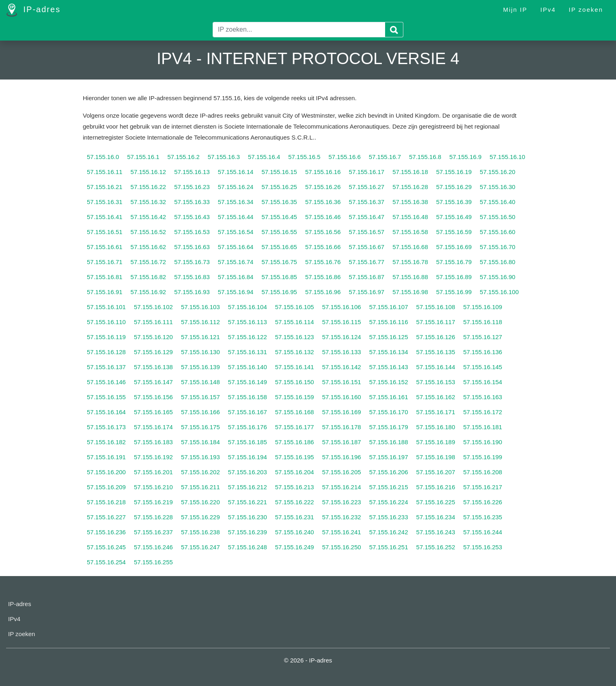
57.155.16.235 (483, 517)
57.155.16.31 (105, 202)
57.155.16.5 (304, 157)
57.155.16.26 (323, 187)
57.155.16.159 (295, 397)
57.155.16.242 (389, 532)
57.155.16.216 (436, 487)
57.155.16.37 (367, 202)
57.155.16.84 (236, 277)
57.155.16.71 (105, 262)
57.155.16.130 (200, 352)
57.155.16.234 (436, 517)
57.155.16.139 (200, 367)
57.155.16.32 (149, 202)
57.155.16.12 (149, 172)
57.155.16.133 (342, 352)
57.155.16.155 (106, 397)
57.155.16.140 (248, 367)
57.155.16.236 (106, 532)
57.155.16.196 (342, 457)
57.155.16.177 (295, 427)
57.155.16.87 (367, 277)
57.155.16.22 (149, 187)
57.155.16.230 (248, 517)
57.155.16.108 (436, 307)
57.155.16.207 (436, 472)
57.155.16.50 (498, 217)
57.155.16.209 (106, 487)
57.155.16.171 (436, 412)
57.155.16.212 (248, 487)
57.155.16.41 (105, 217)
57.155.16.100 (499, 292)
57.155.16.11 (105, 172)
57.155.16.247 (200, 547)
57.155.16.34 (236, 202)
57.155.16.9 (465, 157)
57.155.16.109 (483, 307)
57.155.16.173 (106, 427)
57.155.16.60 (498, 232)
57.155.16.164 (106, 412)
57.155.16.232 (342, 517)
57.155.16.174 (153, 427)
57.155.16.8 (425, 157)
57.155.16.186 (295, 442)
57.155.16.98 (410, 292)
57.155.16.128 (106, 352)
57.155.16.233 (389, 517)
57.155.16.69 (454, 247)
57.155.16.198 (436, 457)
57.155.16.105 (295, 307)
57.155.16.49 (454, 217)
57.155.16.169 (342, 412)
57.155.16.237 (153, 532)
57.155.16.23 (192, 187)
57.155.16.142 (342, 367)
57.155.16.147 (153, 382)
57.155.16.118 (483, 322)
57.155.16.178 (342, 427)
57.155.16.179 (389, 427)
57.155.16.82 (149, 277)
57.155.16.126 (436, 337)
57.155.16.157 (200, 397)
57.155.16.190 (483, 442)
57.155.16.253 (483, 547)
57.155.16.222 (295, 502)
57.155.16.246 (153, 547)
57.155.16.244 (483, 532)
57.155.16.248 (248, 547)
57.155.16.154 (483, 382)
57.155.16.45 (279, 217)
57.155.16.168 (295, 412)
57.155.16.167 (248, 412)
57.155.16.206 (389, 472)
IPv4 (548, 10)
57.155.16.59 (454, 232)
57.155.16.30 (498, 187)
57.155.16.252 (436, 547)
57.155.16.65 (279, 247)
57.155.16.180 (436, 427)
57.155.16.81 (105, 277)
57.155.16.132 (295, 352)
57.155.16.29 (454, 187)
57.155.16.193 (200, 457)
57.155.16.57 (367, 232)
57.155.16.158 (248, 397)
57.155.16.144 (436, 367)
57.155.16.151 (342, 382)
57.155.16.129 (153, 352)
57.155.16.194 (248, 457)
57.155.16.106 (342, 307)
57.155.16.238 (200, 532)
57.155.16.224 (389, 502)
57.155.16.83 (192, 277)
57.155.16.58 (410, 232)
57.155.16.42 (149, 217)
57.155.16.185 (248, 442)
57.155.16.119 (106, 337)
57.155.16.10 (508, 157)
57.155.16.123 (295, 337)
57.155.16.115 (342, 322)
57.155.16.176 (248, 427)
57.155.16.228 (153, 517)
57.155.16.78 (410, 262)
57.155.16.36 (323, 202)
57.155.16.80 (498, 262)
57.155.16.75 (279, 262)
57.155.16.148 (200, 382)
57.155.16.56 (323, 232)
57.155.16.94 (236, 292)
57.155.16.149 (248, 382)
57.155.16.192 (153, 457)
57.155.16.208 (483, 472)
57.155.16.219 (153, 502)
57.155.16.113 (248, 322)
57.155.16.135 (436, 352)
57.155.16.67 (367, 247)
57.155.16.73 (192, 262)
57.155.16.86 (323, 277)
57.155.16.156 (153, 397)
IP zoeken (586, 10)
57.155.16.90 (498, 277)
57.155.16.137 (106, 367)
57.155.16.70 (498, 247)
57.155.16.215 (389, 487)
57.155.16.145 (483, 367)
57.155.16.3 (224, 157)
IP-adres (33, 10)
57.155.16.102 (153, 307)
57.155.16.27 (367, 187)
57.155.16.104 (248, 307)
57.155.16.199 (483, 457)
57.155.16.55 (279, 232)
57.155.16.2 (184, 157)
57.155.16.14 (236, 172)
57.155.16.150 (295, 382)
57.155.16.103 (200, 307)
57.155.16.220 (200, 502)
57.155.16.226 (483, 502)
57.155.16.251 (389, 547)
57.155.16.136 (483, 352)
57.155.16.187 (342, 442)
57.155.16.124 (342, 337)
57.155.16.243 (436, 532)
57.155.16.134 (389, 352)
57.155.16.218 (106, 502)
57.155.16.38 (410, 202)
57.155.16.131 (248, 352)
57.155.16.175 (200, 427)
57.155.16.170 (389, 412)
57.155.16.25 (279, 187)
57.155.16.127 (483, 337)
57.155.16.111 (153, 322)
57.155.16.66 (323, 247)
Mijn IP (515, 10)
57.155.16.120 (153, 337)
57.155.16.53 (192, 232)
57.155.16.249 (295, 547)
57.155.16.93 (192, 292)
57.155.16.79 (454, 262)
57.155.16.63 (192, 247)
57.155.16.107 (389, 307)
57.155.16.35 (279, 202)
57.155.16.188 (389, 442)
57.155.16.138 (153, 367)
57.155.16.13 (192, 172)
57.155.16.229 (200, 517)
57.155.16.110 (106, 322)
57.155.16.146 (106, 382)
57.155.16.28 (410, 187)
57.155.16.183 (153, 442)
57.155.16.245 (106, 547)
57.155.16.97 (367, 292)
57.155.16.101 (106, 307)
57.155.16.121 (200, 337)
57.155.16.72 (149, 262)
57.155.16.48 (410, 217)
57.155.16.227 (106, 517)
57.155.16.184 (200, 442)
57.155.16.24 (236, 187)
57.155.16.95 (279, 292)
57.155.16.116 (389, 322)
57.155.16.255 (153, 562)
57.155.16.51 (105, 232)
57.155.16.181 (483, 427)
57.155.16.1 (143, 157)
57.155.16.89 (454, 277)
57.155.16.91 (105, 292)
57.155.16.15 (279, 172)
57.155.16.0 (103, 157)
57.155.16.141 (295, 367)
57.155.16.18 (410, 172)
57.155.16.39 (454, 202)
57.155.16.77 (367, 262)
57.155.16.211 (200, 487)
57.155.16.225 (436, 502)
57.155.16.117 (436, 322)
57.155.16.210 (153, 487)
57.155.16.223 (342, 502)
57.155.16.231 (295, 517)
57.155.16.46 (323, 217)
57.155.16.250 (342, 547)
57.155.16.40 (498, 202)
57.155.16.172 (483, 412)
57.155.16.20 (498, 172)
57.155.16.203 (248, 472)
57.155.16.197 (389, 457)
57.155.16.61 (105, 247)
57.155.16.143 (389, 367)
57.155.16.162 (436, 397)
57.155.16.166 (200, 412)
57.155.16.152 (389, 382)
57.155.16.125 (389, 337)
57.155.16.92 (149, 292)
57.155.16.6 (345, 157)
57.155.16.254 (106, 562)
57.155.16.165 (153, 412)
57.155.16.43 (192, 217)
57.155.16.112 (200, 322)
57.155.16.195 (295, 457)
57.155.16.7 (385, 157)
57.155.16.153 (436, 382)
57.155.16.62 (149, 247)
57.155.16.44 (236, 217)
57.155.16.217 (483, 487)
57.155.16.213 (295, 487)
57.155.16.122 (248, 337)
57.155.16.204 (295, 472)
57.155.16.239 (248, 532)
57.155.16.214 (342, 487)
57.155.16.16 (323, 172)
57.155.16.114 (295, 322)
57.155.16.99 (454, 292)
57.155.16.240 (295, 532)
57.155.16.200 (106, 472)
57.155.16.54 (236, 232)
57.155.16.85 (279, 277)
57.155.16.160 (342, 397)
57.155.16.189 (436, 442)
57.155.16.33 (192, 202)
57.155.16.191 (106, 457)
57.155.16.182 (106, 442)
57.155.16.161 (389, 397)
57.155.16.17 (367, 172)
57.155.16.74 (236, 262)
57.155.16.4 (264, 157)
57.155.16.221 (248, 502)
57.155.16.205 (342, 472)
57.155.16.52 (149, 232)
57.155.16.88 (410, 277)
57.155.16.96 (323, 292)
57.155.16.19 (454, 172)
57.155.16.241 (342, 532)
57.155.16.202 (200, 472)
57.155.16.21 (105, 187)
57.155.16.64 (236, 247)
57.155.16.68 (410, 247)
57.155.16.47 (367, 217)
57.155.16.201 (153, 472)
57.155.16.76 (323, 262)
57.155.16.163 (483, 397)
